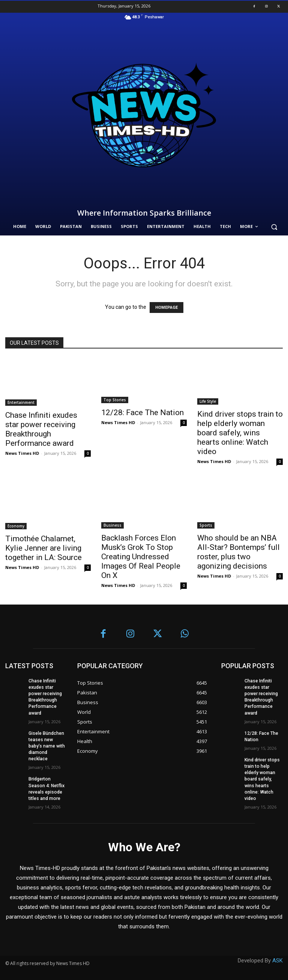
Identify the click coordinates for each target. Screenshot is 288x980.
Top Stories (115, 400)
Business (112, 525)
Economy (16, 526)
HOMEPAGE (166, 308)
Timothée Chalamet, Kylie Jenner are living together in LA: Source (43, 548)
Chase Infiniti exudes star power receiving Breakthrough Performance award (41, 429)
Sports (206, 525)
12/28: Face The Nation (142, 413)
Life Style (208, 401)
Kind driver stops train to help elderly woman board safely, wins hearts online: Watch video (240, 433)
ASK (277, 958)
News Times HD (22, 453)
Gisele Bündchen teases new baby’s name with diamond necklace (47, 745)
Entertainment (21, 402)
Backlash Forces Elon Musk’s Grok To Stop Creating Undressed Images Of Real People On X (141, 557)
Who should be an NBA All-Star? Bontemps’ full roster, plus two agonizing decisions (238, 552)
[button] (274, 227)
